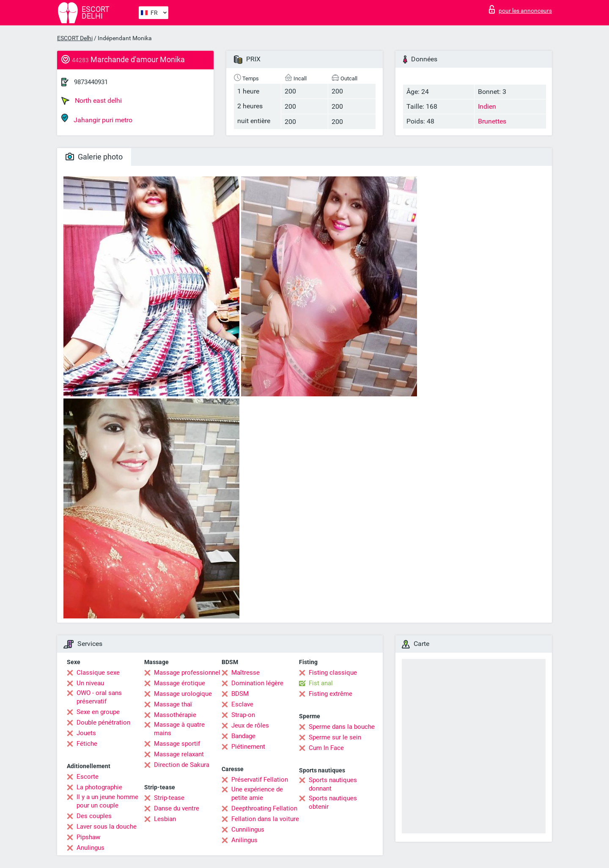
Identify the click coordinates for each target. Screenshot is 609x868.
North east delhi (92, 101)
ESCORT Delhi (75, 38)
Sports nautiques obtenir (333, 802)
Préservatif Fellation (260, 780)
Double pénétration (103, 722)
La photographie (99, 787)
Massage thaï (173, 704)
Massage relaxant (179, 754)
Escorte (88, 777)
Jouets (86, 733)
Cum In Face (326, 748)
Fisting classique (333, 673)
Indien (487, 106)
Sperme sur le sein (335, 737)
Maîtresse (246, 673)
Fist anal (321, 683)
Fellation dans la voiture (265, 819)
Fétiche (87, 744)
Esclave (242, 704)
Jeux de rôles (250, 725)
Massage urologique (183, 694)
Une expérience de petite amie (257, 794)
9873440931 (91, 82)
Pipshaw (88, 837)
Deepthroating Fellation (264, 808)
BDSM (240, 694)
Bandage (243, 736)
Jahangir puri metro (97, 119)
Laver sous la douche (107, 827)
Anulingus (91, 848)
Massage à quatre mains (179, 729)
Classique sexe (98, 673)
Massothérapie (175, 715)
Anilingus (244, 840)
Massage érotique (180, 683)
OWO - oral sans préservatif (99, 697)
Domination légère (257, 683)
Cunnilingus (248, 830)
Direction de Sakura (182, 765)
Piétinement (248, 747)
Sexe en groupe (98, 712)
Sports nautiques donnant (333, 784)
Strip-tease (169, 798)
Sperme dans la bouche (342, 727)
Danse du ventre (177, 808)
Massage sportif (177, 744)
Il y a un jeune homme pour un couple (107, 801)
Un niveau (90, 683)
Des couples (94, 816)
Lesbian (165, 819)
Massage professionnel (187, 673)
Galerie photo (94, 157)
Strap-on (243, 715)
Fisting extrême (331, 694)
